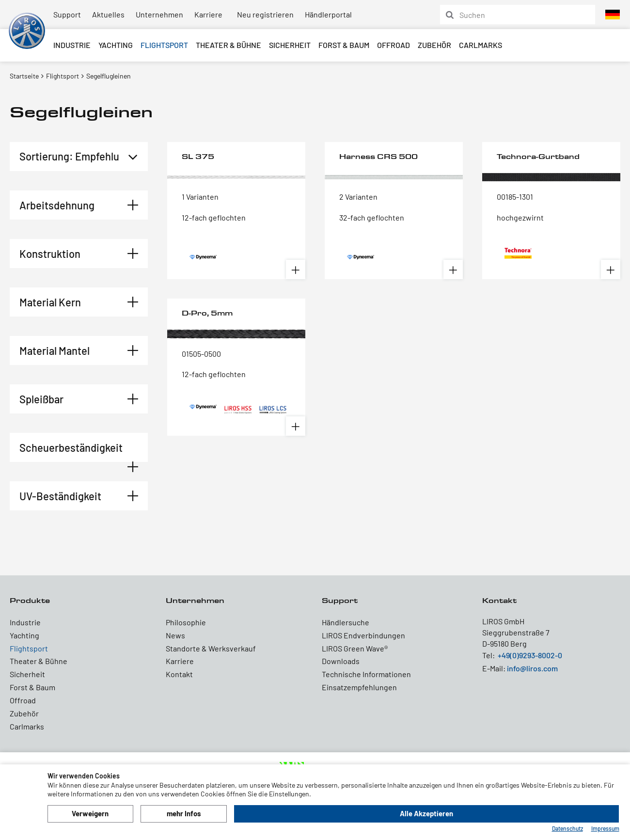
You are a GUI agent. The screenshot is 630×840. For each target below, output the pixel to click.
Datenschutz (567, 828)
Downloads (341, 661)
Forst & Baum (344, 45)
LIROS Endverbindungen (363, 635)
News (175, 635)
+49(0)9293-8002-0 (530, 655)
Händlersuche (346, 622)
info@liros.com (532, 668)
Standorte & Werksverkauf (211, 648)
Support (67, 14)
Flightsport (164, 45)
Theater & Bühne (228, 45)
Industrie (72, 45)
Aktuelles (108, 14)
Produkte (30, 600)
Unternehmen (159, 14)
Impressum (605, 828)
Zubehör (434, 45)
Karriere (208, 14)
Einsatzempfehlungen (359, 687)
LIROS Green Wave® (355, 648)
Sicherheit (290, 45)
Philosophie (186, 622)
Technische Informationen (366, 674)
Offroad (394, 45)
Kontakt (179, 674)
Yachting (116, 45)
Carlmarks (480, 45)
